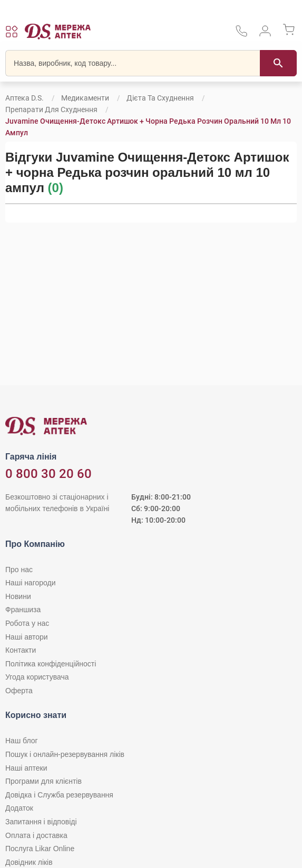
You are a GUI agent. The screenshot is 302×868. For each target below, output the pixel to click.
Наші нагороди (30, 583)
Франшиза (23, 610)
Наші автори (27, 637)
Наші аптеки (26, 768)
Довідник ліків (29, 862)
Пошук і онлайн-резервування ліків (65, 754)
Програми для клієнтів (43, 781)
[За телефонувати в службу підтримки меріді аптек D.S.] (241, 34)
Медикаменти (85, 98)
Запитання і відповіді (41, 822)
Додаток (19, 808)
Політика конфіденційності (51, 664)
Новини (18, 596)
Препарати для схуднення (51, 109)
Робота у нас (27, 623)
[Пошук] (278, 63)
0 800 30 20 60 (48, 474)
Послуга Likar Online (40, 849)
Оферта (19, 691)
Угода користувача (37, 677)
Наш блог (22, 741)
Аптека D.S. (25, 98)
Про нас (19, 570)
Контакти (21, 650)
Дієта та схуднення (160, 98)
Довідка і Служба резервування (59, 795)
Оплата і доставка (36, 835)
